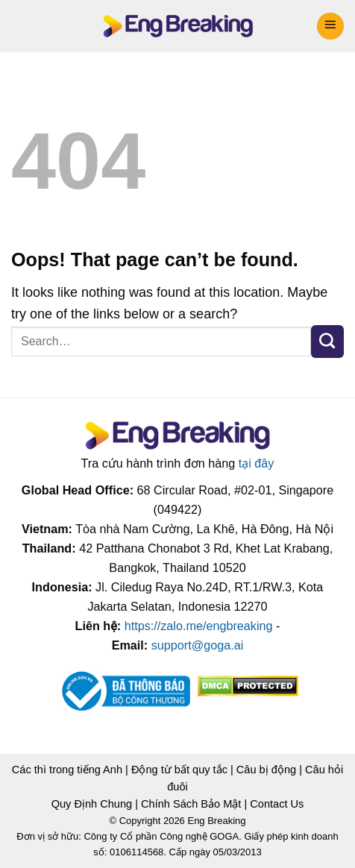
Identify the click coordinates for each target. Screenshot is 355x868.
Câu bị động (266, 770)
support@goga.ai (198, 645)
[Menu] (330, 26)
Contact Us (277, 804)
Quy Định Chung (92, 804)
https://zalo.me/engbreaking (199, 626)
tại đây (257, 463)
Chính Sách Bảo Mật (191, 804)
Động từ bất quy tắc (179, 770)
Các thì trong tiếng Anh (67, 770)
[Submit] (327, 342)
